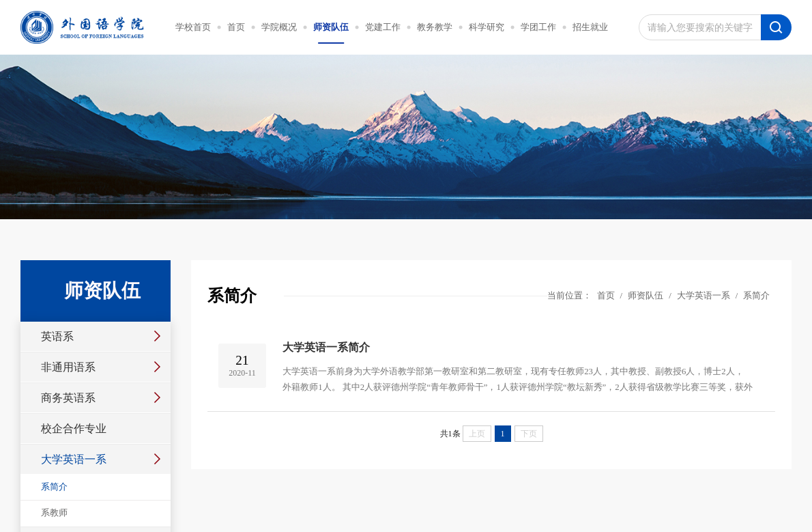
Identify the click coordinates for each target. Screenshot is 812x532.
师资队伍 (331, 27)
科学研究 (487, 27)
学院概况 (279, 27)
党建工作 (383, 27)
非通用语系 (68, 367)
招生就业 (590, 27)
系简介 (54, 487)
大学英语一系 (74, 459)
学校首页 (193, 27)
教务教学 (435, 27)
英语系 (57, 336)
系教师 (54, 513)
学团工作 (538, 27)
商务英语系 (68, 398)
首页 (236, 27)
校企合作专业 (74, 429)
